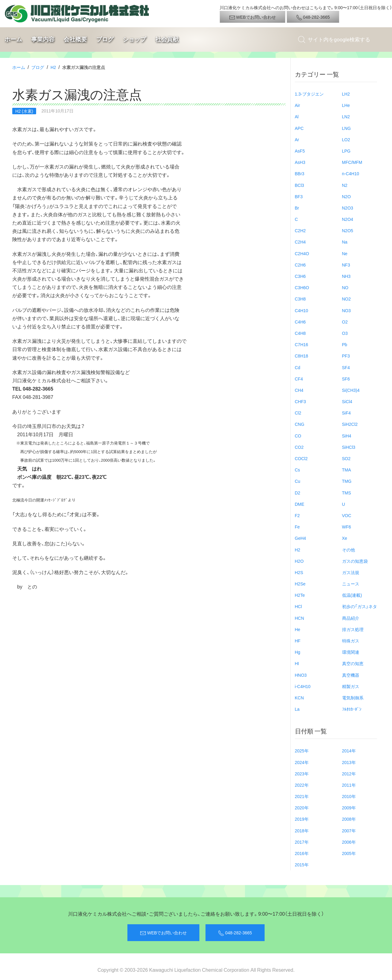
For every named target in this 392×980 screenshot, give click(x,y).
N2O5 (348, 230)
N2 (345, 185)
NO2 (347, 299)
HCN (300, 618)
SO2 (346, 458)
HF (298, 641)
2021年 (302, 796)
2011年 (349, 785)
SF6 (346, 379)
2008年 (349, 819)
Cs (298, 470)
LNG (347, 128)
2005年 (349, 853)
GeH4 (301, 538)
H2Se (300, 584)
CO (298, 436)
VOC (347, 515)
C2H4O (302, 253)
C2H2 (300, 230)
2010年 (349, 796)
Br (297, 208)
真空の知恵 (353, 663)
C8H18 (302, 356)
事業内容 (43, 39)
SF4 (346, 367)
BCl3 (300, 185)
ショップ (134, 39)
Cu (298, 481)
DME (300, 504)
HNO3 (301, 675)
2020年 (302, 808)
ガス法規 (351, 572)
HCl (298, 606)
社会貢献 (167, 39)
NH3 (346, 276)
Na (345, 242)
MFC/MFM (352, 162)
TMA (347, 470)
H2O (299, 561)
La (297, 709)
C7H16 (302, 344)
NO (345, 287)
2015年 (302, 865)
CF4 (299, 379)
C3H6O (302, 287)
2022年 (302, 785)
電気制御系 (353, 698)
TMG (347, 481)
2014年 (349, 751)
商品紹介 (351, 618)
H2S (299, 572)
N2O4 (348, 219)
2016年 (302, 853)
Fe (297, 527)
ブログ (105, 39)
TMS (347, 493)
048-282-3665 (313, 17)
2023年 (302, 774)
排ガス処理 (353, 629)
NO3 (347, 310)
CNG (300, 424)
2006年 (349, 842)
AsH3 (300, 162)
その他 (349, 550)
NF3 (346, 265)
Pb (345, 344)
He (298, 629)
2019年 (302, 819)
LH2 (346, 94)
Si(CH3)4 (351, 390)
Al (297, 116)
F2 (297, 515)
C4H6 (300, 322)
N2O (347, 196)
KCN (300, 698)
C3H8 (300, 299)
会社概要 (75, 39)
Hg (298, 652)
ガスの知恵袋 (355, 561)
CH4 (299, 390)
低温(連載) (352, 595)
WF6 (347, 527)
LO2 (346, 139)
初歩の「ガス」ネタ (360, 606)
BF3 (299, 196)
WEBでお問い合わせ (253, 17)
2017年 (302, 842)
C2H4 (300, 242)
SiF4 (347, 413)
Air (298, 105)
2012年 (349, 774)
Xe (345, 538)
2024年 (302, 762)
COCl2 (301, 458)
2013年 (349, 762)
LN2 (346, 116)
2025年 (302, 751)
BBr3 (300, 173)
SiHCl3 (349, 447)
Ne (345, 253)
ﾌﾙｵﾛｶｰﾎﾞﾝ (352, 709)
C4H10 (302, 310)
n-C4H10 (351, 173)
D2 (298, 493)
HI (297, 663)
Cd (298, 367)
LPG (346, 151)
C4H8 (300, 333)
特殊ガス (351, 641)
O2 (345, 322)
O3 (345, 333)
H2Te (300, 595)
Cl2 (298, 413)
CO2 (299, 447)
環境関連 (351, 652)
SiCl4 (347, 401)
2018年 (302, 831)
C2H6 (300, 265)
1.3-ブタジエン (309, 94)
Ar (297, 139)
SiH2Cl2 (350, 424)
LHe (346, 105)
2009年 (349, 808)
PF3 (346, 356)
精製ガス (351, 686)
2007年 (349, 831)
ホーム (13, 39)
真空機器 (351, 675)
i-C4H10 (303, 686)
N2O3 (348, 208)
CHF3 (301, 401)
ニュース (351, 584)
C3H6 (300, 276)
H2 (53, 67)
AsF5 (300, 151)
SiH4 (347, 436)
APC (299, 128)
